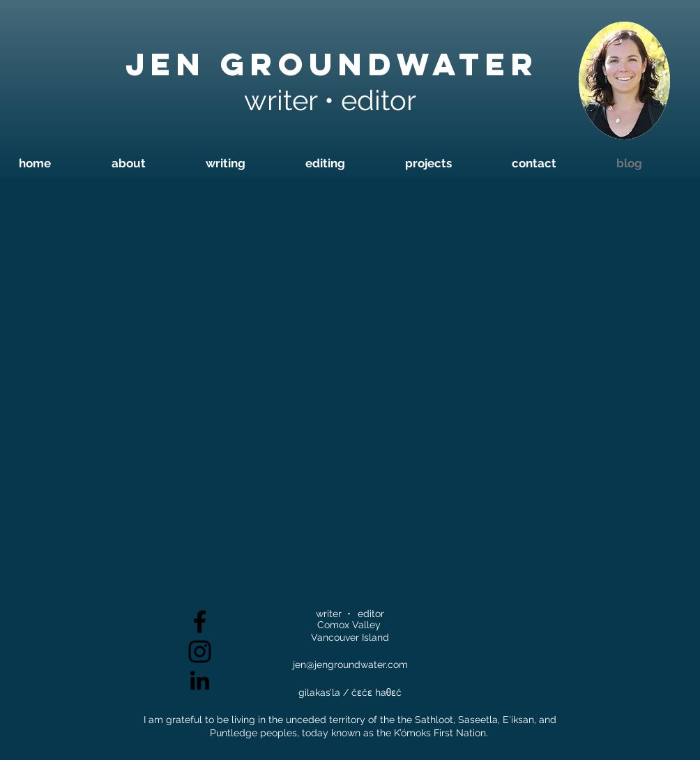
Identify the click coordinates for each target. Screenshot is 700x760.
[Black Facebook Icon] (200, 622)
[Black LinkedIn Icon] (200, 680)
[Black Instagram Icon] (200, 652)
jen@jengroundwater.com (350, 664)
